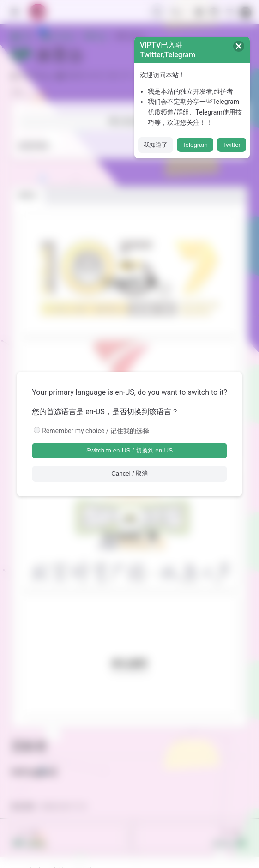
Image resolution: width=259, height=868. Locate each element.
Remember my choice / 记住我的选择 (96, 431)
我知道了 (156, 145)
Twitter (232, 145)
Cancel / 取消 (129, 473)
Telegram (195, 145)
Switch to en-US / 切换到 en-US (129, 450)
